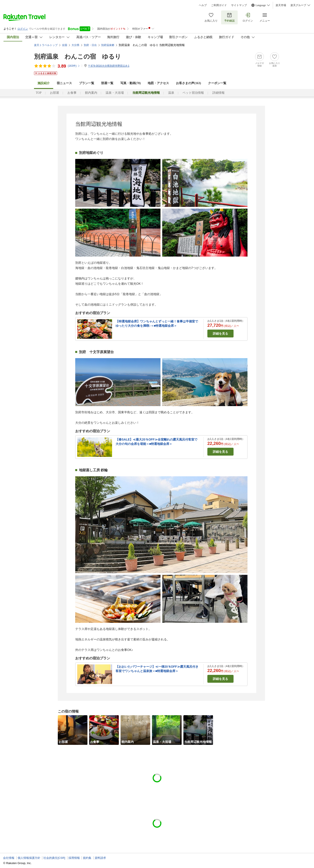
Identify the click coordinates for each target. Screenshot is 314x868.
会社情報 (9, 858)
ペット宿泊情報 (193, 93)
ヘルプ (203, 5)
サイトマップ (239, 5)
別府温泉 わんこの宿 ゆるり (78, 57)
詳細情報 (218, 93)
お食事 (72, 93)
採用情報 (74, 858)
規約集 (87, 858)
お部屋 (55, 93)
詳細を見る (220, 334)
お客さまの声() (188, 83)
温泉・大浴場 (115, 93)
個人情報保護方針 (29, 858)
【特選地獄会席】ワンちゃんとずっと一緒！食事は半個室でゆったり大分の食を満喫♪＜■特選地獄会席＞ (157, 323)
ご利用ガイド (219, 5)
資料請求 (100, 858)
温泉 (171, 93)
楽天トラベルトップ (46, 45)
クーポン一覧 (217, 83)
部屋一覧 (107, 83)
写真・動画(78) (131, 83)
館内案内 (91, 93)
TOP (39, 93)
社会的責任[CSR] (54, 858)
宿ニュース (64, 83)
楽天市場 (281, 5)
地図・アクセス (158, 83)
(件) (74, 66)
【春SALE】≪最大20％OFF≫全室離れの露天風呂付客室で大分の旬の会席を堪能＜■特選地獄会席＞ (156, 442)
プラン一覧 (87, 83)
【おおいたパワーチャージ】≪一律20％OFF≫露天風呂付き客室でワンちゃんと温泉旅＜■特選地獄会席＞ (157, 669)
